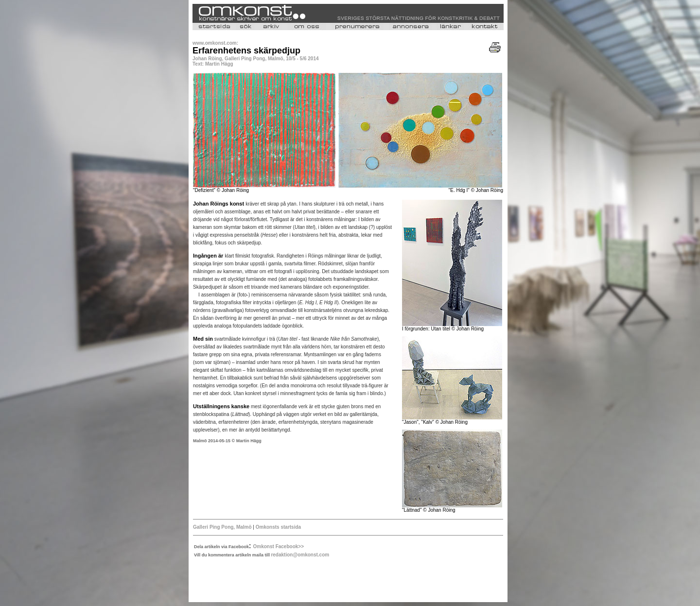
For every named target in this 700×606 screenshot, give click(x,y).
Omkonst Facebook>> (279, 546)
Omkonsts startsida (278, 527)
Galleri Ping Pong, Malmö (223, 527)
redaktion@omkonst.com (300, 555)
